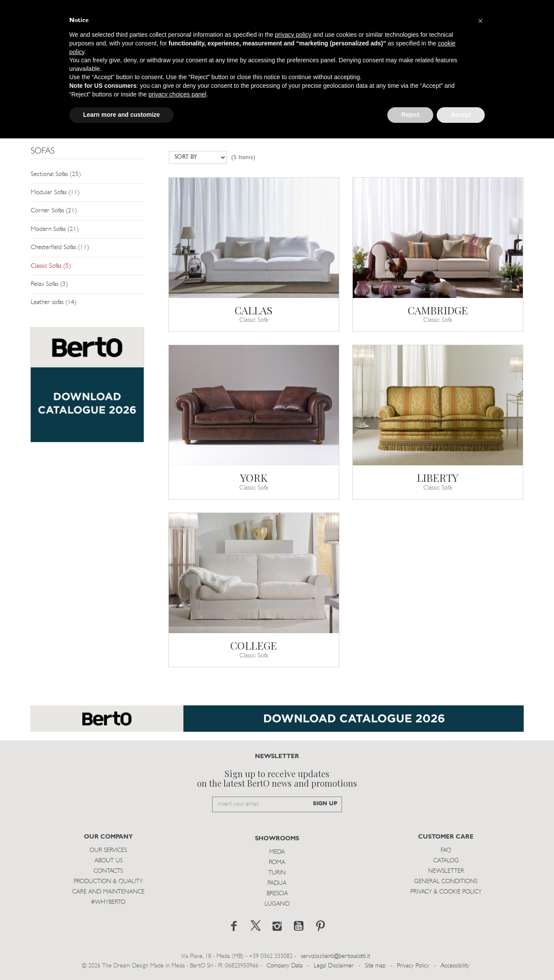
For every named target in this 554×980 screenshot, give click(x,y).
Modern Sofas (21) (55, 229)
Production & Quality (108, 882)
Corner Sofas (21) (54, 211)
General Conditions (446, 882)
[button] (480, 21)
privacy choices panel (177, 94)
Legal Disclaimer (334, 966)
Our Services (108, 850)
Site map (375, 966)
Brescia (277, 894)
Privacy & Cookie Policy (446, 892)
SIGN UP (325, 804)
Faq (446, 850)
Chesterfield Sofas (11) (60, 248)
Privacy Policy (413, 966)
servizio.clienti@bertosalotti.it (335, 956)
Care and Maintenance (108, 892)
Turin (277, 873)
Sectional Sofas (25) (56, 175)
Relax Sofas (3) (49, 284)
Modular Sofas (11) (55, 193)
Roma (277, 863)
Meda (277, 852)
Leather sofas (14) (54, 303)
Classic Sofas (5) (51, 266)
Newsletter (446, 871)
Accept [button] (461, 115)
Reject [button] (410, 115)
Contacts (108, 871)
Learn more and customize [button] (121, 115)
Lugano (277, 904)
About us (108, 861)
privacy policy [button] (293, 35)
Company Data (285, 966)
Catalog (446, 861)
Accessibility (455, 966)
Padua (277, 883)
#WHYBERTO (108, 902)
